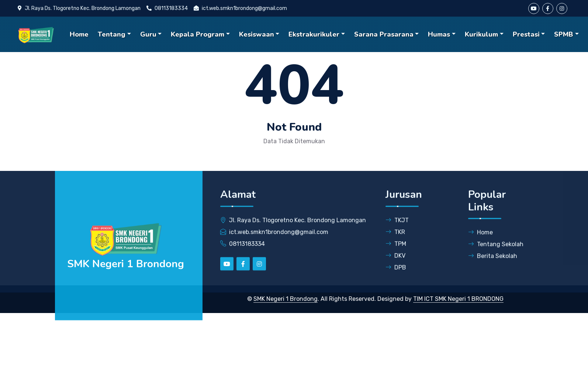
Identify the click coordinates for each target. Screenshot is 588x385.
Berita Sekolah (493, 263)
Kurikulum (481, 34)
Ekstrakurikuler (314, 34)
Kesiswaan (257, 34)
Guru (148, 34)
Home (79, 34)
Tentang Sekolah (496, 251)
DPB (396, 274)
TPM (396, 250)
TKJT (397, 226)
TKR (395, 238)
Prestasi (526, 34)
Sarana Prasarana (384, 34)
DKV (395, 262)
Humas (439, 34)
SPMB (564, 34)
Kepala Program (198, 34)
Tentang (112, 34)
